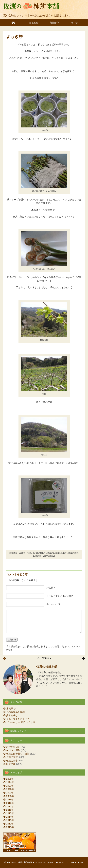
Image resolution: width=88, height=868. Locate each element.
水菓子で (11, 709)
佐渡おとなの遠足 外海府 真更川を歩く (84, 659)
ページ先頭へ (44, 658)
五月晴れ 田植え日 (4, 659)
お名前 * (49, 588)
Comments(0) (49, 556)
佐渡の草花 (73, 553)
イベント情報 (13, 750)
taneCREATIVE (77, 862)
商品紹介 (54, 23)
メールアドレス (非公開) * (59, 596)
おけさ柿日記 (40, 553)
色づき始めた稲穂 (16, 712)
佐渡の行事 (12, 761)
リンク (74, 23)
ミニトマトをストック (18, 719)
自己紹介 (34, 23)
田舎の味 (37, 556)
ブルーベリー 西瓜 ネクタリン (22, 722)
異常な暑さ (12, 715)
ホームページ (52, 604)
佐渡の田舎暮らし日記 (57, 553)
